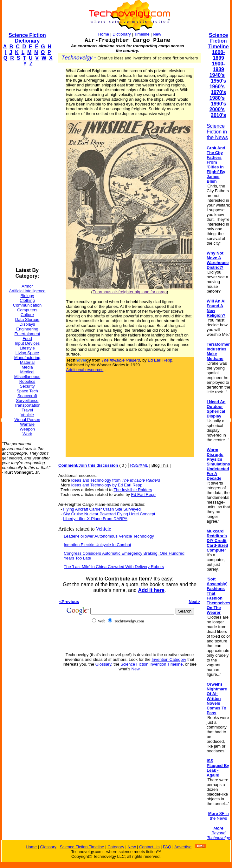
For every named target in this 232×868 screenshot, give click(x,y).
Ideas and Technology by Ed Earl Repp (107, 485)
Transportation (27, 405)
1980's (217, 98)
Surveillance (27, 400)
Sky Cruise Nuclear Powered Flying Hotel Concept (109, 514)
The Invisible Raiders (133, 490)
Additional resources (85, 370)
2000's (217, 109)
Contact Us (149, 847)
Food (27, 339)
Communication (27, 305)
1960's (217, 87)
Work (27, 434)
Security (27, 386)
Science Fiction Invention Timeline (152, 664)
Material (27, 362)
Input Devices (27, 343)
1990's (218, 104)
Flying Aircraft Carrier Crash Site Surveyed (102, 509)
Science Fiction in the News (217, 132)
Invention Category (169, 659)
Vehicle (27, 415)
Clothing (27, 300)
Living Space (27, 353)
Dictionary (122, 34)
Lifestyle (27, 348)
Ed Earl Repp (160, 360)
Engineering (27, 329)
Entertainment (27, 334)
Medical (27, 372)
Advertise (183, 847)
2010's (218, 115)
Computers (27, 310)
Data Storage (27, 319)
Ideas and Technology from (116, 480)
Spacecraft (27, 396)
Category (116, 847)
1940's (217, 75)
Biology (27, 296)
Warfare (27, 424)
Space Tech (27, 391)
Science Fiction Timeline (219, 41)
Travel (27, 410)
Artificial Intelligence (27, 291)
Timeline (142, 34)
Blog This (160, 465)
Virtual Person (27, 420)
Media (27, 367)
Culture (27, 315)
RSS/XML (139, 465)
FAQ (167, 847)
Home (104, 34)
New (157, 34)
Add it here (151, 590)
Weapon (27, 429)
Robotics (27, 381)
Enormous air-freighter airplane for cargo (130, 292)
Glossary (103, 664)
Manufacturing (27, 358)
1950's (218, 81)
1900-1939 (219, 67)
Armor (27, 286)
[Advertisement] (27, 167)
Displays (27, 324)
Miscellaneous (27, 377)
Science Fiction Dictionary (27, 38)
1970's (218, 92)
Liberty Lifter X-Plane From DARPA (95, 519)
